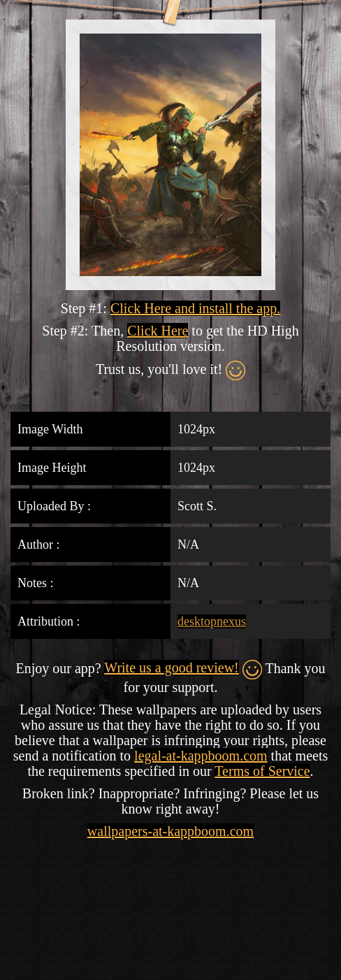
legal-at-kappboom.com (201, 756)
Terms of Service (262, 771)
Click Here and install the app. (195, 308)
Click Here (158, 331)
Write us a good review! (171, 668)
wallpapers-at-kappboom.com (170, 831)
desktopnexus (212, 621)
